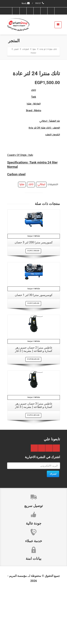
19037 (40, 4)
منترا (22, 238)
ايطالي (41, 238)
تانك (31, 238)
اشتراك (53, 527)
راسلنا (26, 4)
